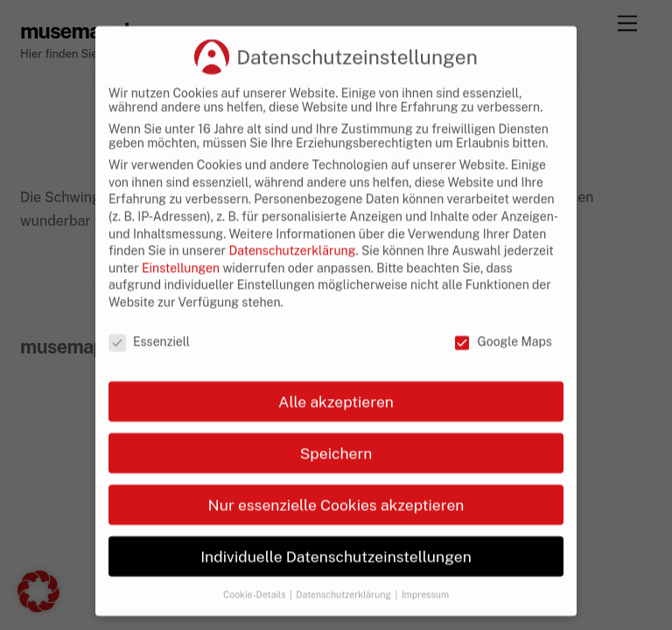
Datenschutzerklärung (292, 275)
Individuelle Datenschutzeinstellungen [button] (336, 581)
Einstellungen (181, 292)
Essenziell (149, 366)
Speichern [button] (336, 477)
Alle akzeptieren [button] (336, 426)
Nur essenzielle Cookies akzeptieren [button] (336, 529)
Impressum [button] (425, 619)
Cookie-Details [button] (255, 619)
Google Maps (503, 366)
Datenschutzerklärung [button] (344, 619)
